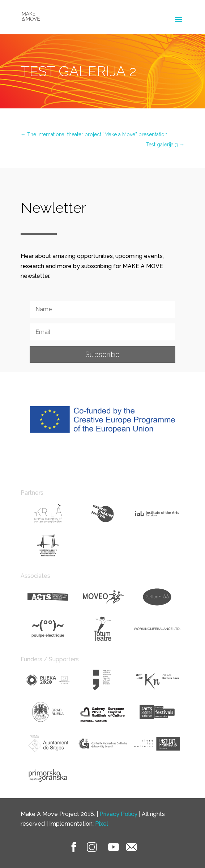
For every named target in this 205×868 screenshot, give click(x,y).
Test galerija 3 (165, 145)
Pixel (102, 824)
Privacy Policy (118, 814)
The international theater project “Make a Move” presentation (94, 134)
